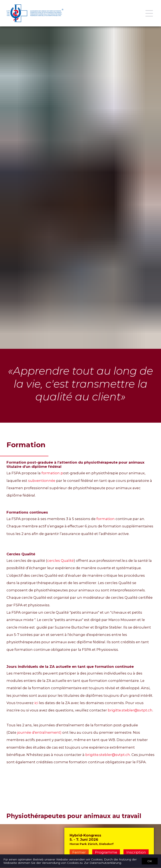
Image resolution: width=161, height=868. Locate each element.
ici (36, 703)
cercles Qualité (60, 561)
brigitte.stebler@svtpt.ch (130, 710)
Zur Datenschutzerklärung (103, 863)
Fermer (79, 852)
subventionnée (42, 481)
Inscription (136, 852)
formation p (52, 473)
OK (150, 861)
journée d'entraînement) (39, 732)
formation (106, 519)
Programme (106, 852)
